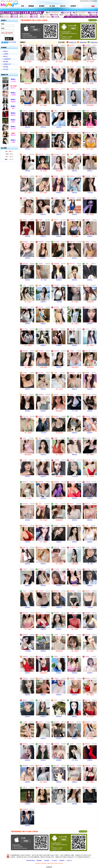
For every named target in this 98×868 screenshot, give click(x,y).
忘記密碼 (13, 42)
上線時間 (6, 54)
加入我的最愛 (93, 1)
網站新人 (6, 56)
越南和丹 (13, 115)
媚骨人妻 (13, 135)
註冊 (9, 42)
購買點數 (39, 861)
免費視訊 (75, 83)
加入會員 (54, 861)
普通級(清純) (94, 42)
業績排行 (6, 51)
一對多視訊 (90, 193)
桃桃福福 (13, 101)
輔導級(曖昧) (83, 42)
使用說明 (62, 861)
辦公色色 (13, 129)
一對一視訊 (43, 280)
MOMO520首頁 (31, 861)
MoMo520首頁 (84, 1)
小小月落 (13, 81)
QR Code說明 (93, 20)
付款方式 (69, 861)
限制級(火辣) (73, 42)
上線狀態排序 (7, 59)
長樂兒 (13, 122)
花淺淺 (13, 142)
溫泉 (13, 108)
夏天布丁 (13, 88)
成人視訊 (6, 69)
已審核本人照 (7, 64)
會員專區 (47, 861)
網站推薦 (6, 62)
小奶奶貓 (13, 95)
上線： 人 (9, 151)
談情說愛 (6, 67)
